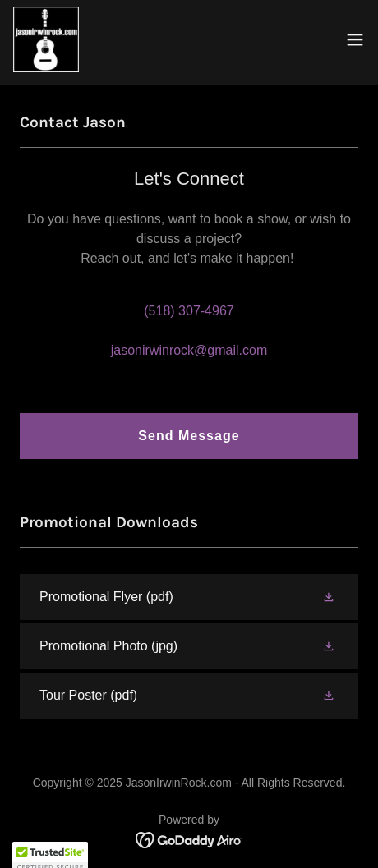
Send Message (189, 436)
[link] (46, 39)
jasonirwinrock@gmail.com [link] (189, 350)
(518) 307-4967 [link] (189, 311)
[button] (355, 39)
